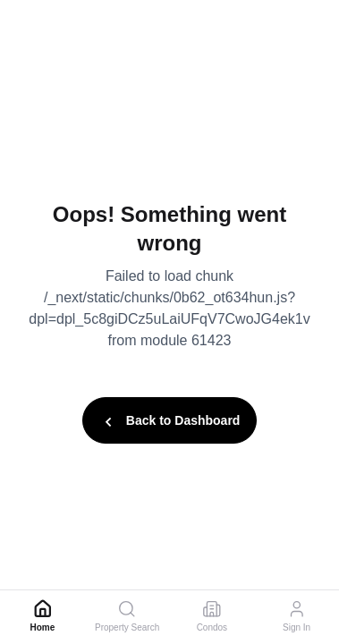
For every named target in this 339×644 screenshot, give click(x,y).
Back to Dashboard (170, 422)
